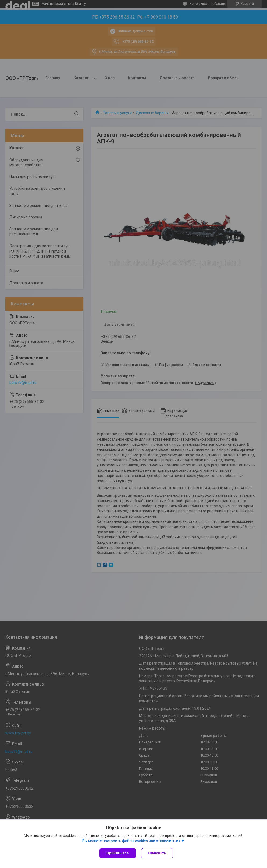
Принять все (118, 853)
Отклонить (157, 853)
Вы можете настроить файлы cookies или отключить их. (132, 841)
